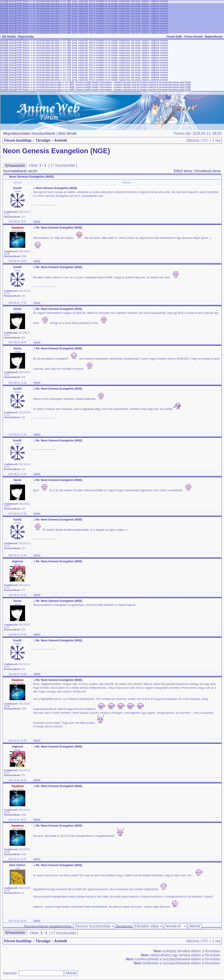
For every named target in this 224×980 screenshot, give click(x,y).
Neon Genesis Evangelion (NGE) (56, 151)
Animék (61, 140)
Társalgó (43, 140)
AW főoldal (9, 37)
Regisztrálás (26, 37)
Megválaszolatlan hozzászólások (29, 133)
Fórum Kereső (193, 37)
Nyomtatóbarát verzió (20, 171)
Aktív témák (67, 133)
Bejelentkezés (214, 37)
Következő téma (208, 171)
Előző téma (183, 171)
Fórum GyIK (174, 37)
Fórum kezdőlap (18, 140)
